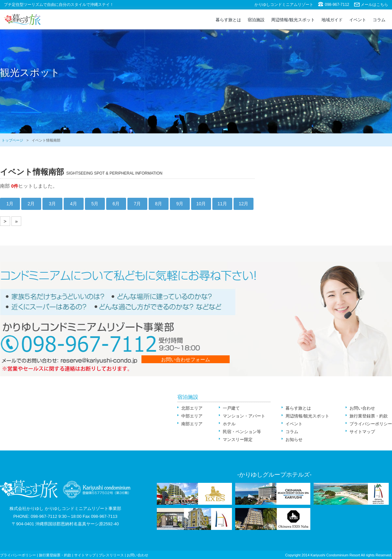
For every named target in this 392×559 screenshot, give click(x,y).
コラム (379, 20)
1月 (10, 204)
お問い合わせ (362, 408)
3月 (53, 204)
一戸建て (231, 408)
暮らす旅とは (228, 20)
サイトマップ (362, 432)
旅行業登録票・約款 (369, 416)
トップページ (12, 140)
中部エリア (192, 416)
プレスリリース (111, 555)
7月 (138, 204)
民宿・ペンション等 (242, 432)
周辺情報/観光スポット (293, 20)
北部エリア (192, 408)
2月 (31, 204)
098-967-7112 (337, 5)
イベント (358, 20)
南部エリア (192, 424)
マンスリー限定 (238, 440)
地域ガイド (332, 20)
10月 (201, 204)
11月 (222, 204)
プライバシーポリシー (371, 424)
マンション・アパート (244, 416)
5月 (95, 204)
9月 (180, 204)
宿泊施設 (256, 20)
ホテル (229, 424)
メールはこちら (374, 5)
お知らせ (294, 440)
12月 (244, 204)
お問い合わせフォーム (186, 359)
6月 (116, 204)
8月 (159, 204)
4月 (74, 204)
